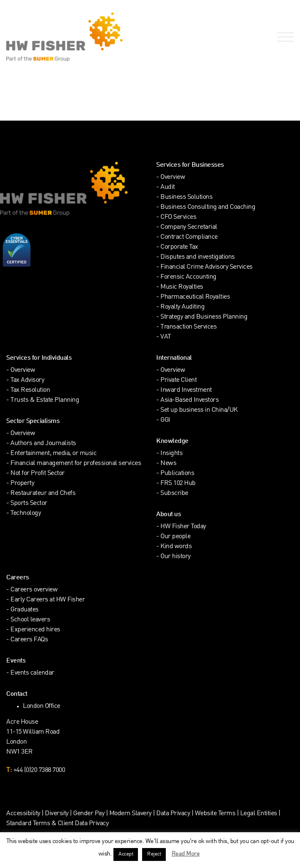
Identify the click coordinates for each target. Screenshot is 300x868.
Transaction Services (188, 327)
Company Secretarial (189, 227)
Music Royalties (182, 287)
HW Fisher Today (183, 527)
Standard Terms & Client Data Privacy (57, 824)
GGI (165, 420)
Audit (168, 187)
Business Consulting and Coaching (208, 207)
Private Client (178, 380)
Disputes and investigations (198, 257)
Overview (173, 177)
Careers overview (34, 590)
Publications (177, 474)
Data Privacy (173, 814)
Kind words (176, 547)
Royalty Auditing (182, 307)
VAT (166, 337)
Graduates (25, 610)
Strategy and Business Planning (204, 317)
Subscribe (174, 493)
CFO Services (178, 217)
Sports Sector (29, 503)
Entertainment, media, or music (53, 454)
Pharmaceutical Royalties (195, 297)
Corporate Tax (179, 247)
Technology (26, 513)
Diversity (57, 814)
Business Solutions (186, 197)
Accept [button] (126, 854)
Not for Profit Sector (38, 474)
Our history (176, 557)
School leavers (30, 620)
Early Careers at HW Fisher (48, 600)
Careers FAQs (29, 640)
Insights (171, 454)
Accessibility (23, 814)
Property (22, 483)
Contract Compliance (189, 237)
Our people (175, 537)
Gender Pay (89, 814)
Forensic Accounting (188, 277)
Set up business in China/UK (199, 410)
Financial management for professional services (76, 464)
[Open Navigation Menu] (284, 37)
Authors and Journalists (43, 444)
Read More (186, 854)
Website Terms (215, 814)
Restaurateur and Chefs (43, 493)
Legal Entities (259, 814)
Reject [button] (154, 854)
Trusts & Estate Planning (45, 400)
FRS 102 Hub (178, 483)
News (168, 464)
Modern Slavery (131, 814)
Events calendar (32, 673)
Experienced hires (35, 630)
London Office (42, 706)
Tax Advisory (27, 380)
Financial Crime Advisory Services (207, 267)
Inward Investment (186, 390)
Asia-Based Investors (189, 400)
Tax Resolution (30, 390)
